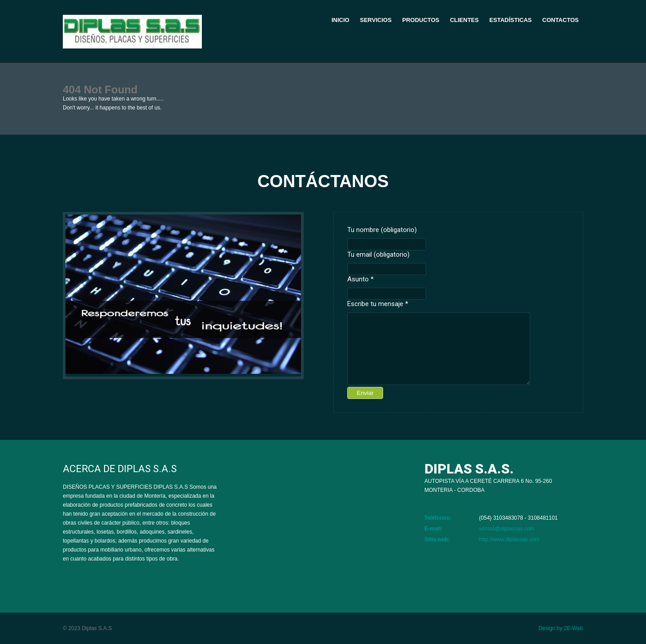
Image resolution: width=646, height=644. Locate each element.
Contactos (561, 20)
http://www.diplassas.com (509, 539)
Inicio (340, 20)
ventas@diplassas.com (507, 529)
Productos (421, 20)
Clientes (464, 20)
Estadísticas (511, 20)
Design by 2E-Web (561, 628)
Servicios (376, 20)
